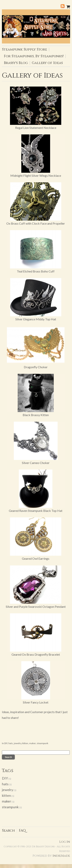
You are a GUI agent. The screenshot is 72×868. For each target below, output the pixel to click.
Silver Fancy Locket (36, 702)
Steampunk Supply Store (24, 49)
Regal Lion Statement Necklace (36, 128)
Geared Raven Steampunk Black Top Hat (36, 511)
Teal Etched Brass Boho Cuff (36, 271)
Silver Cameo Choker (36, 463)
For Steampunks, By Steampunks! (34, 56)
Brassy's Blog (16, 63)
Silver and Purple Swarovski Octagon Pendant (36, 607)
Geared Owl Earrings (36, 558)
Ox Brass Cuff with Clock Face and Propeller (36, 223)
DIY (6, 743)
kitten (25, 743)
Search (8, 831)
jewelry (18, 743)
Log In (65, 842)
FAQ (22, 831)
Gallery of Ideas (47, 63)
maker (32, 743)
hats (11, 743)
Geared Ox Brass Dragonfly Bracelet (36, 654)
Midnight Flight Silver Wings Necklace (36, 175)
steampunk (42, 743)
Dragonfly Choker (36, 367)
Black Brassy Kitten (36, 415)
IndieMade (61, 856)
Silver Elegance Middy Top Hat (36, 319)
